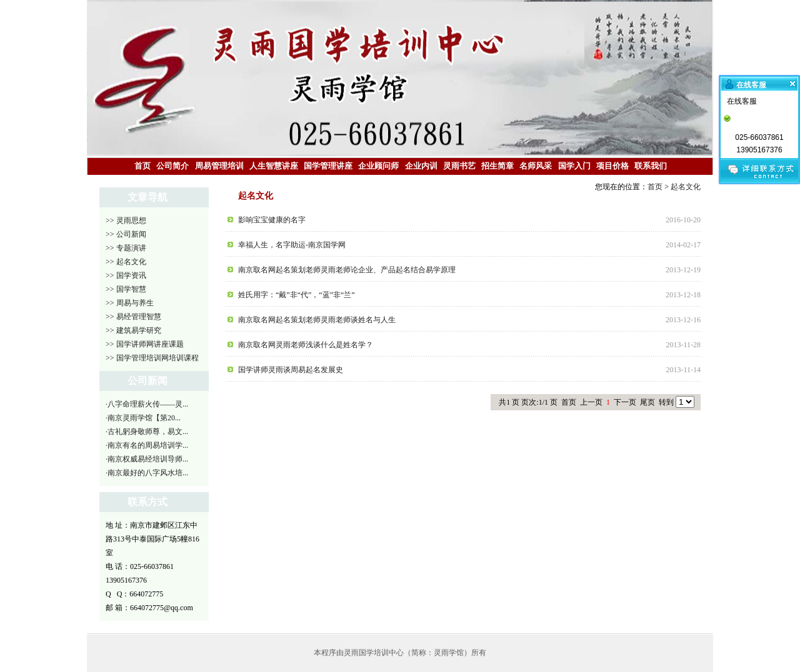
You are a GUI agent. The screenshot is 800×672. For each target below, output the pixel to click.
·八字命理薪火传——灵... (147, 404)
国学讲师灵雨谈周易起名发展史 (291, 370)
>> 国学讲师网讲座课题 (145, 344)
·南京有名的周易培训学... (147, 445)
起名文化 (686, 187)
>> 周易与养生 (130, 303)
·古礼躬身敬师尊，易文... (147, 432)
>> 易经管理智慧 (133, 317)
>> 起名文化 (126, 262)
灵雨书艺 (459, 166)
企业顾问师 (378, 166)
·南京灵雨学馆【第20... (143, 418)
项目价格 (612, 166)
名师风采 (536, 166)
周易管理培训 (219, 166)
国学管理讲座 (328, 166)
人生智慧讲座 (274, 166)
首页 (142, 166)
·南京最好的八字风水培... (147, 473)
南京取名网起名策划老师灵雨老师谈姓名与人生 (317, 320)
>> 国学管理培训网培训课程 (152, 358)
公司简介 (172, 166)
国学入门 (574, 166)
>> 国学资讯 (126, 275)
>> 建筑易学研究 (133, 330)
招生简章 (497, 166)
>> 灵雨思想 (126, 220)
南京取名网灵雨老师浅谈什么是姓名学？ (306, 345)
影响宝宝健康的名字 (272, 220)
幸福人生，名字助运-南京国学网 (292, 245)
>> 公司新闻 (126, 234)
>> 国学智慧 (126, 289)
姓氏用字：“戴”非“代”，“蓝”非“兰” (297, 295)
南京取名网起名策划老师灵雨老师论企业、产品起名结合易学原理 (347, 270)
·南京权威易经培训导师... (147, 459)
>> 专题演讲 (126, 248)
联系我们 (651, 166)
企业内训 (421, 166)
